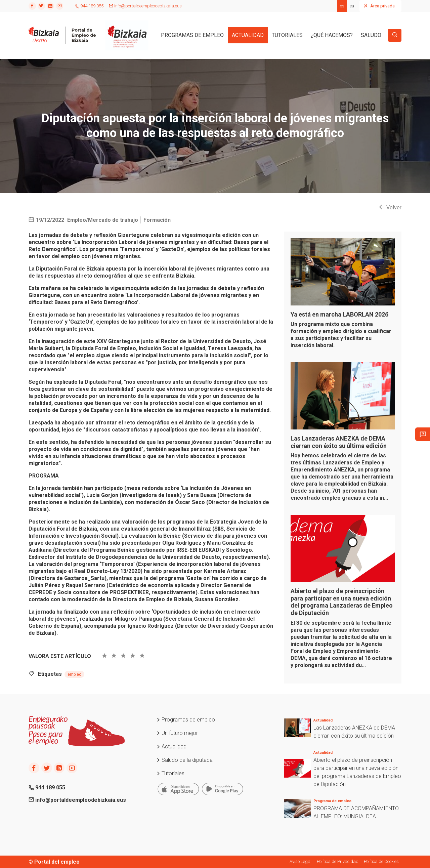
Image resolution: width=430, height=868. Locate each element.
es (342, 6)
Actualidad (171, 747)
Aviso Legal (300, 861)
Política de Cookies (381, 861)
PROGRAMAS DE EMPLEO (192, 35)
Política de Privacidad (338, 861)
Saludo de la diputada (184, 760)
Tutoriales (170, 773)
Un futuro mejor (177, 733)
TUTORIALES (287, 35)
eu (352, 6)
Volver (390, 208)
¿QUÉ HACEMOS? (332, 35)
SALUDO (371, 35)
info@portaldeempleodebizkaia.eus (145, 6)
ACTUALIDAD (248, 35)
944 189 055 (89, 6)
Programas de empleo (186, 720)
